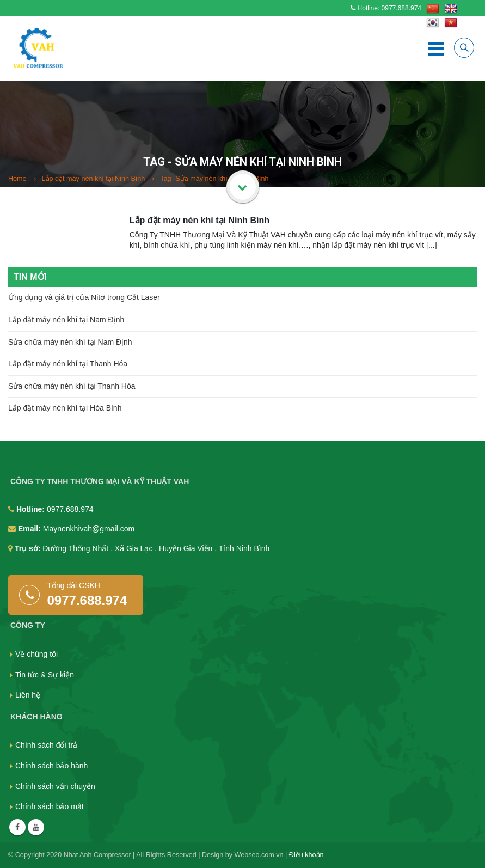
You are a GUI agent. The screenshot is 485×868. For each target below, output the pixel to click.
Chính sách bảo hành (51, 766)
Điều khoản (306, 855)
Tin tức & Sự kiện (45, 675)
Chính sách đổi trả (46, 745)
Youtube (36, 827)
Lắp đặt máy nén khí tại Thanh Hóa (68, 364)
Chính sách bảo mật (50, 806)
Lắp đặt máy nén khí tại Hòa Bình (65, 408)
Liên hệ (28, 695)
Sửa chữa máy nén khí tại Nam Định (70, 342)
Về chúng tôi (36, 654)
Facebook (17, 827)
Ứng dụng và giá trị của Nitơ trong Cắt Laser (84, 297)
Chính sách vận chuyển (55, 786)
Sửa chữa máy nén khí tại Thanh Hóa (72, 386)
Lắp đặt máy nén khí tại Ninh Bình (199, 220)
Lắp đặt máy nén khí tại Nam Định (66, 320)
